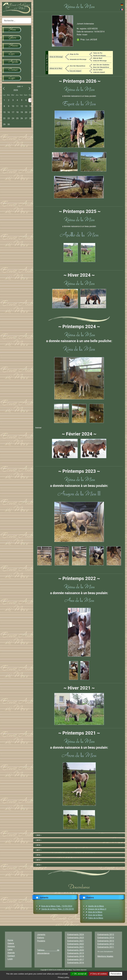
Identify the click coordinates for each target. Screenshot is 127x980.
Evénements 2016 (76, 963)
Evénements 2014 (106, 938)
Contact (11, 956)
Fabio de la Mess (96, 918)
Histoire (11, 946)
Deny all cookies (98, 974)
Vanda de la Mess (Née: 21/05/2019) (58, 909)
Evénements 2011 (106, 947)
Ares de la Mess (95, 912)
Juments (41, 934)
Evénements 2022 (76, 944)
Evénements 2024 (76, 934)
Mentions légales (105, 956)
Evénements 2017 (76, 959)
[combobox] (17, 21)
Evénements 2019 (76, 953)
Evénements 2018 (76, 956)
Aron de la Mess (95, 915)
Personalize (116, 974)
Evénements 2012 (106, 944)
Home (10, 940)
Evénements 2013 (106, 941)
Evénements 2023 (76, 938)
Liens (10, 949)
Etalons (41, 938)
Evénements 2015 (106, 934)
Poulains (41, 941)
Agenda (11, 953)
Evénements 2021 (76, 941)
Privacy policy (63, 977)
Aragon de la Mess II (97, 909)
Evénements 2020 (76, 950)
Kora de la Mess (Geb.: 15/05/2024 (57, 906)
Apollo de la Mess (96, 906)
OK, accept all (79, 974)
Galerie (11, 943)
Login (10, 959)
